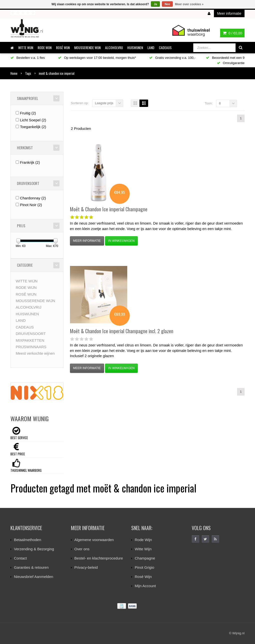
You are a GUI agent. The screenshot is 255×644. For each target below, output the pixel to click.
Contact (20, 558)
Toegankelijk (33, 127)
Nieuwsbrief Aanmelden (34, 577)
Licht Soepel (33, 120)
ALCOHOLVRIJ (114, 47)
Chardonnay (33, 198)
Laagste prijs (104, 103)
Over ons (82, 549)
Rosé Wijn (143, 577)
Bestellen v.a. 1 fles (28, 58)
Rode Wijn (143, 540)
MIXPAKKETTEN (30, 340)
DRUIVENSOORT (31, 334)
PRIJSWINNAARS (31, 347)
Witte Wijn (143, 549)
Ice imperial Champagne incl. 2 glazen (122, 331)
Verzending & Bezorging (34, 549)
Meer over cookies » (189, 4)
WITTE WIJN (26, 47)
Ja (155, 4)
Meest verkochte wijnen (35, 353)
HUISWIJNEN (135, 47)
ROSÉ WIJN (63, 47)
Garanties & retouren (31, 567)
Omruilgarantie (231, 63)
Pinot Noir (31, 205)
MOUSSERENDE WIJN (87, 47)
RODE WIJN (45, 47)
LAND (151, 47)
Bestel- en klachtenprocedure (99, 558)
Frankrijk (30, 162)
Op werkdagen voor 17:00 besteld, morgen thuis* (97, 58)
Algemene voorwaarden (94, 540)
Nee (167, 4)
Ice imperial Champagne (109, 209)
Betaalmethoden (28, 540)
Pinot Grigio (144, 567)
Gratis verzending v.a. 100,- (172, 58)
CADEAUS (165, 47)
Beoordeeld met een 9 (225, 58)
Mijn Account (145, 586)
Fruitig (28, 113)
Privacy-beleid (86, 567)
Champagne (145, 558)
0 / (232, 33)
